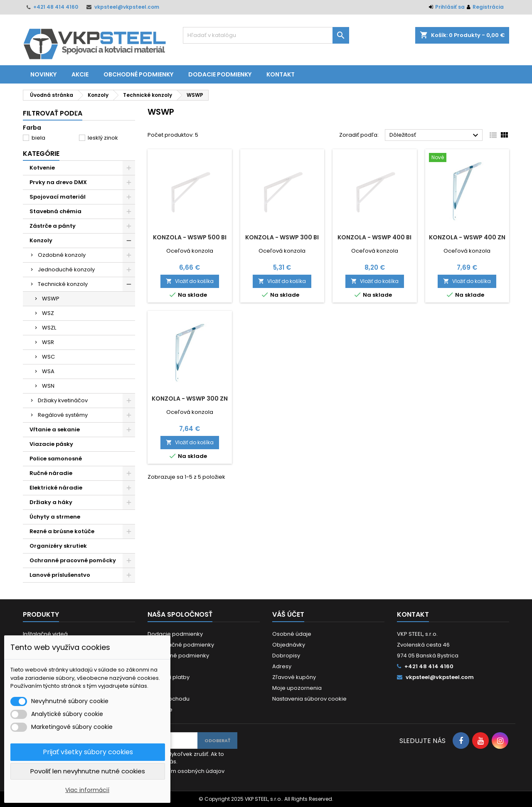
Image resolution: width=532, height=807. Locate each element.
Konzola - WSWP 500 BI (190, 237)
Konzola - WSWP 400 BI (374, 237)
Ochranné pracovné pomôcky (73, 560)
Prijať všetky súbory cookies (88, 752)
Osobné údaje (292, 634)
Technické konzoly (63, 284)
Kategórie (41, 154)
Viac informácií (87, 790)
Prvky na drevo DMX (58, 182)
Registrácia (488, 7)
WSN (48, 386)
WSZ (48, 313)
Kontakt (281, 74)
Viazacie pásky (51, 444)
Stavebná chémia (55, 211)
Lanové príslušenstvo (60, 575)
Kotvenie (42, 168)
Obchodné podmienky (138, 74)
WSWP (51, 299)
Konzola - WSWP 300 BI (282, 237)
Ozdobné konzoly (62, 255)
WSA (48, 371)
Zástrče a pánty (53, 226)
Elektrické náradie (56, 488)
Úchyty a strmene (55, 517)
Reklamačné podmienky (181, 645)
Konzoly (41, 240)
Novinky (43, 74)
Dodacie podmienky (220, 74)
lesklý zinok (103, 138)
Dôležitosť (435, 135)
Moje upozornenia (297, 688)
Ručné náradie (51, 473)
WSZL (49, 328)
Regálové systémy (63, 415)
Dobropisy (286, 656)
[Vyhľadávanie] (266, 35)
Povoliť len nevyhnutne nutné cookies (88, 771)
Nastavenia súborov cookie (309, 699)
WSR (48, 342)
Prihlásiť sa (450, 7)
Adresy (282, 666)
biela (38, 138)
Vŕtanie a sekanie (55, 429)
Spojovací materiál (58, 197)
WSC (48, 357)
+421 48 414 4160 (56, 7)
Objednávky (289, 645)
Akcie (80, 74)
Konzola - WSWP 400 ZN (467, 237)
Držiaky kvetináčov (63, 400)
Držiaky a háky (51, 502)
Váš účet (288, 614)
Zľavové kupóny (294, 677)
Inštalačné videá (45, 634)
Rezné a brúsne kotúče (62, 531)
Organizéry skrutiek (58, 546)
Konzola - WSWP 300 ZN (190, 399)
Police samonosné (56, 459)
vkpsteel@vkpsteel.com (127, 7)
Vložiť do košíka (190, 281)
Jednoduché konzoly (66, 269)
